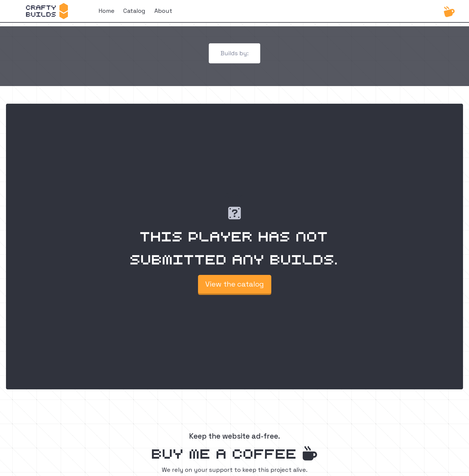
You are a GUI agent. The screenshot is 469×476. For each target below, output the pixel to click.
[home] (47, 11)
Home (106, 11)
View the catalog (234, 284)
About (163, 11)
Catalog (134, 11)
